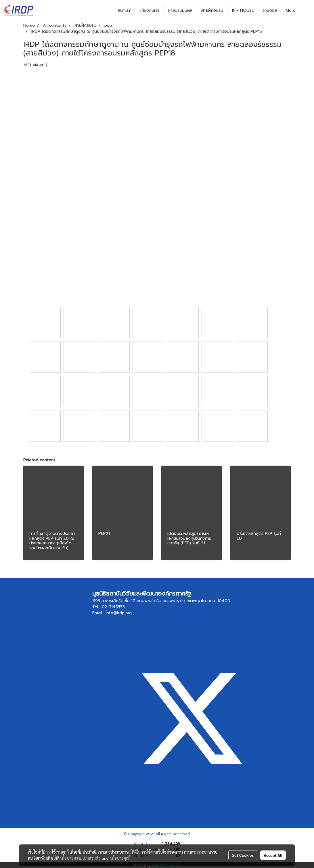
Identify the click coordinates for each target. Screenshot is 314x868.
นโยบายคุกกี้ (120, 858)
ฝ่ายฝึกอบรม (212, 10)
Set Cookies (243, 855)
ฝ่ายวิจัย (270, 10)
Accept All (273, 855)
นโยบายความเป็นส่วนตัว (80, 858)
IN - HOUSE (243, 10)
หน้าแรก (125, 10)
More (291, 10)
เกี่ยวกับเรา (150, 10)
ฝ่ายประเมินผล (180, 10)
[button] (305, 11)
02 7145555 (113, 607)
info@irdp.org (119, 613)
